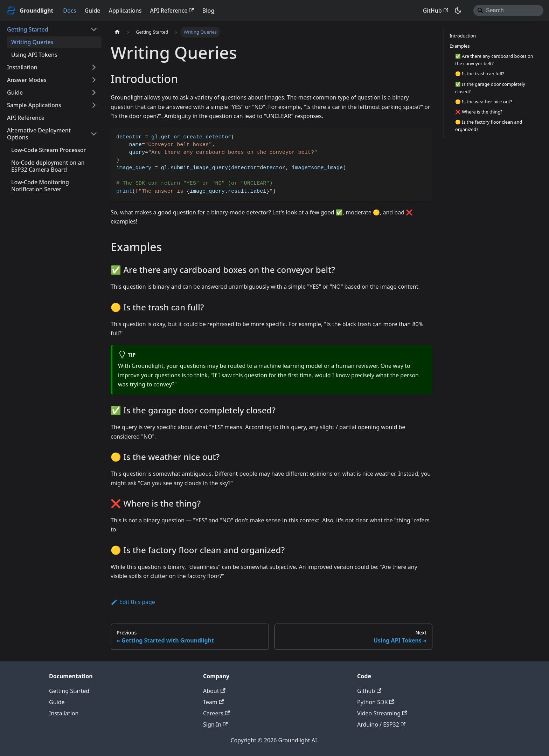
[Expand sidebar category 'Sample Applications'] (94, 105)
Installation (22, 67)
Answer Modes (27, 80)
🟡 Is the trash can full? (479, 74)
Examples (460, 46)
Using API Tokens (34, 55)
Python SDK (376, 702)
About (214, 691)
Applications (125, 11)
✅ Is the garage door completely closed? (490, 88)
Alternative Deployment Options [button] (39, 134)
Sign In (215, 724)
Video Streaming (382, 713)
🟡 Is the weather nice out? (484, 102)
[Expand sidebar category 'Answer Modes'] (94, 80)
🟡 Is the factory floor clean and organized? (489, 126)
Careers (216, 713)
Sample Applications (34, 105)
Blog (208, 11)
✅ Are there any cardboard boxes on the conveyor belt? (494, 60)
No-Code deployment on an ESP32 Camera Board (48, 166)
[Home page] (117, 32)
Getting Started (28, 29)
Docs (70, 11)
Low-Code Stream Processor (48, 150)
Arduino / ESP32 (381, 724)
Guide (92, 11)
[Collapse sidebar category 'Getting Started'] (94, 29)
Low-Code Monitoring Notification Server (40, 186)
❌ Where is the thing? (479, 112)
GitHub (436, 11)
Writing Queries (32, 42)
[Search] (508, 11)
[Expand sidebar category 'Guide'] (94, 92)
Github (369, 691)
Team (213, 702)
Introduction (463, 36)
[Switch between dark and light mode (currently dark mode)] (458, 11)
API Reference (172, 11)
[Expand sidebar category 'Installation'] (94, 67)
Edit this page (133, 602)
